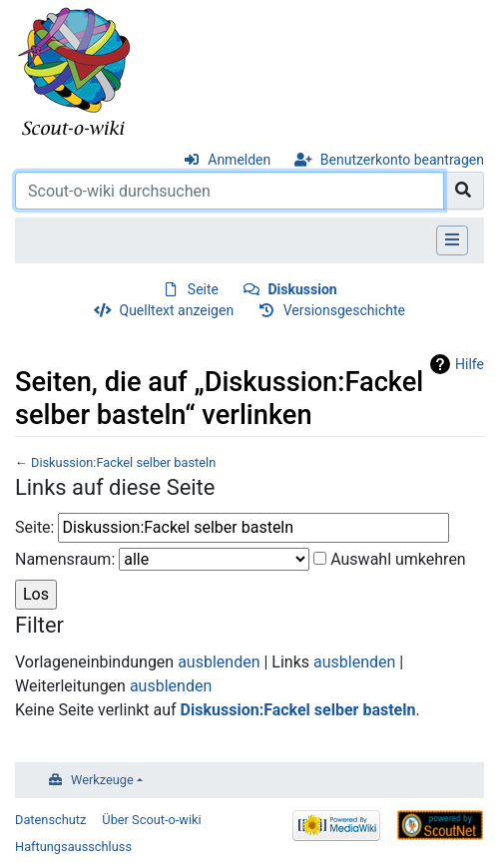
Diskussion (303, 289)
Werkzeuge (102, 780)
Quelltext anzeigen (177, 310)
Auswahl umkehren (398, 559)
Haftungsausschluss (73, 847)
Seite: (34, 527)
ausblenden (219, 662)
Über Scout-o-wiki (151, 820)
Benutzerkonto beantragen (402, 160)
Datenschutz (50, 820)
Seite (203, 289)
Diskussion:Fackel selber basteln (123, 462)
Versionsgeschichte (344, 310)
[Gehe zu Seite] (464, 191)
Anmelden (239, 160)
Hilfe (470, 364)
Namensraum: (65, 559)
